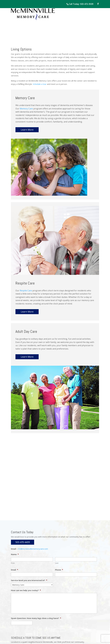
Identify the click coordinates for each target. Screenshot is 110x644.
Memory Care (26, 109)
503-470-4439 (23, 542)
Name (15, 554)
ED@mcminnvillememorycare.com (33, 549)
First (13, 563)
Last (57, 563)
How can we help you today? (26, 590)
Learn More (27, 130)
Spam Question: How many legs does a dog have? (36, 618)
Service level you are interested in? (29, 580)
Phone (59, 570)
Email (14, 570)
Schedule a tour (40, 84)
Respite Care (26, 291)
